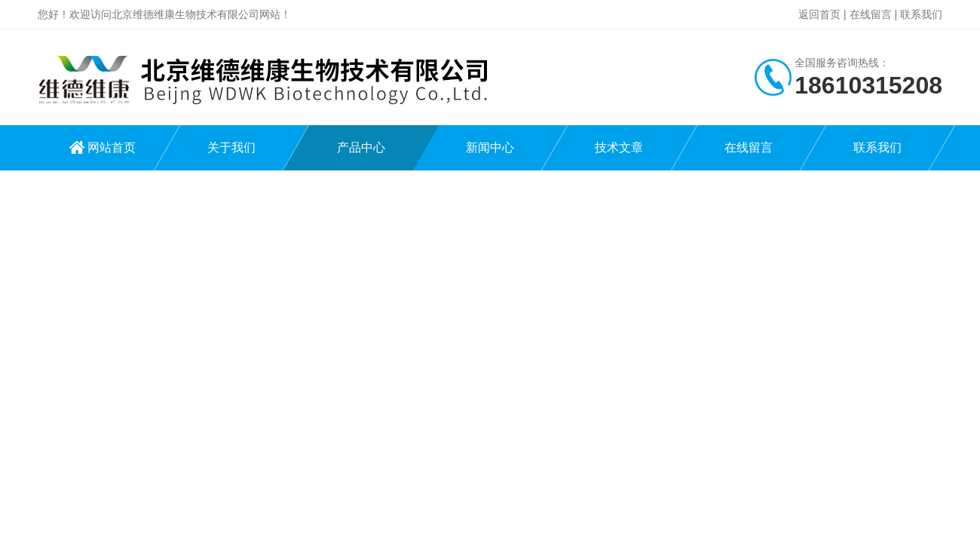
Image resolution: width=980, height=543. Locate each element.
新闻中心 (490, 147)
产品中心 (361, 147)
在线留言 (871, 14)
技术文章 (619, 147)
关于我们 (231, 147)
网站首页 (112, 147)
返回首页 (819, 14)
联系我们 (921, 14)
